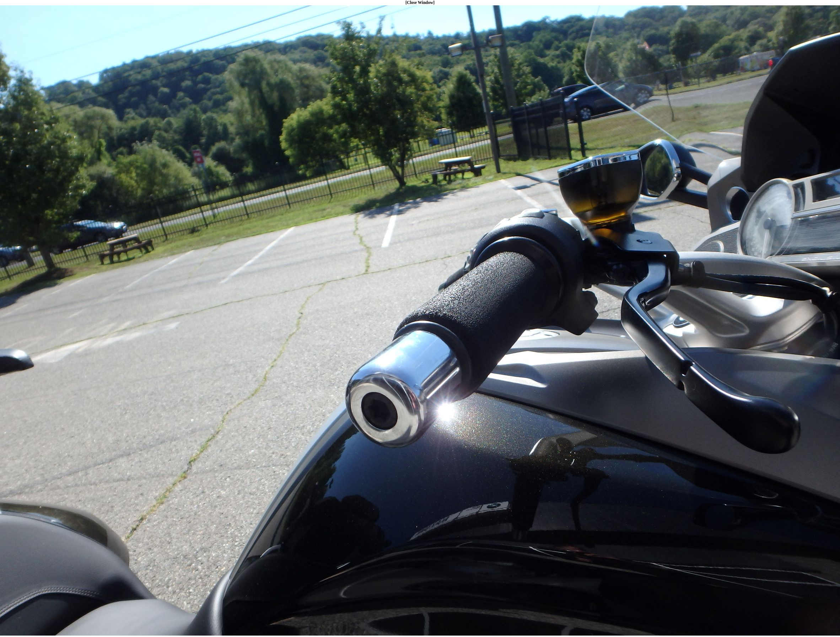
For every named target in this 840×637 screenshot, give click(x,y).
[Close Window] (420, 2)
